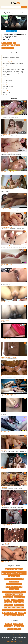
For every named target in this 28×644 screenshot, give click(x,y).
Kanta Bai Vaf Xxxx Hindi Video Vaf (14, 569)
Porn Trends (18, 629)
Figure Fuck (19, 587)
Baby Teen (7, 600)
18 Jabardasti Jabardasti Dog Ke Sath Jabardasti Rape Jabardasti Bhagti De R (12, 573)
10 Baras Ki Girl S (14, 589)
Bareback (11, 48)
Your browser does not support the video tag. (14, 23)
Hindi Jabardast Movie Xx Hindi (14, 584)
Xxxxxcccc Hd (22, 613)
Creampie (5, 48)
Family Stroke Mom (18, 602)
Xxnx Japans (8, 602)
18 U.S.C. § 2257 (18, 642)
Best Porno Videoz (18, 624)
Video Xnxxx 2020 (19, 626)
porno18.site (10, 642)
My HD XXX (9, 624)
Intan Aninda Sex (9, 605)
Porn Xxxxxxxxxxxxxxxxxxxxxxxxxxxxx (14, 607)
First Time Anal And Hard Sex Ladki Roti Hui (14, 592)
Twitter (9, 31)
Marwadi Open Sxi (8, 597)
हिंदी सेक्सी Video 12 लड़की (18, 600)
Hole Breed (17, 45)
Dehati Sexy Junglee (19, 597)
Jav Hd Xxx (10, 629)
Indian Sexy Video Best (14, 576)
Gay (14, 43)
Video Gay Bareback (7, 45)
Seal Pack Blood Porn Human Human (14, 615)
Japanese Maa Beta (17, 594)
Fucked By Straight (7, 43)
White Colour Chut (19, 605)
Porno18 (14, 3)
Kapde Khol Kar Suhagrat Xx (10, 613)
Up (23, 635)
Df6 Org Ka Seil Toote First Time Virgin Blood (14, 610)
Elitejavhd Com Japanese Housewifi (14, 579)
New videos (7, 635)
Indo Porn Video (9, 626)
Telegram (14, 31)
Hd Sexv (8, 594)
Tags (20, 635)
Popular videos (15, 635)
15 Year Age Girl (10, 587)
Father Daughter (14, 581)
